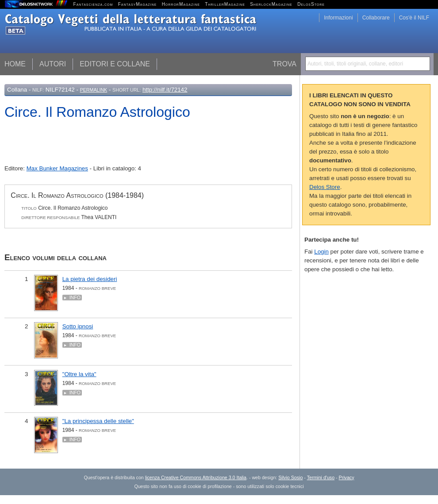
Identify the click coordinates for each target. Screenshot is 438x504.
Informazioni (338, 18)
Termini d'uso (321, 477)
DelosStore (311, 4)
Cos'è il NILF (414, 18)
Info (75, 297)
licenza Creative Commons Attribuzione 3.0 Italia (196, 477)
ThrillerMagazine (225, 4)
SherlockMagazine (271, 4)
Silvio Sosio (290, 477)
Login (321, 252)
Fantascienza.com (93, 4)
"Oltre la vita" (79, 374)
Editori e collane (115, 64)
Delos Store (325, 187)
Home (15, 64)
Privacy (347, 477)
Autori (53, 64)
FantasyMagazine (138, 4)
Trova (284, 64)
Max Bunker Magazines (57, 168)
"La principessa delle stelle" (98, 421)
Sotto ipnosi (78, 326)
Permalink (94, 90)
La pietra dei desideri (90, 279)
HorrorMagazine (181, 4)
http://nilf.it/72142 (165, 90)
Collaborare (376, 18)
